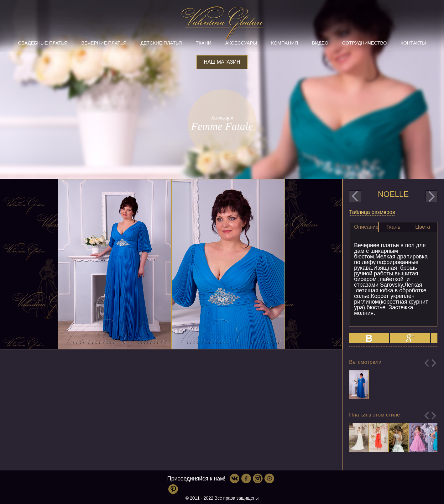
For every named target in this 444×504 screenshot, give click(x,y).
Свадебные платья (43, 43)
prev (355, 196)
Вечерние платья (104, 43)
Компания (285, 43)
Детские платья (161, 43)
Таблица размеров (372, 212)
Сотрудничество (364, 43)
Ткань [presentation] (393, 227)
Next (434, 363)
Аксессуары (241, 43)
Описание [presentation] (366, 227)
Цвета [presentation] (423, 227)
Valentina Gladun (222, 23)
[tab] (364, 227)
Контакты (413, 43)
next (431, 196)
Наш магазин (222, 62)
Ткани (204, 43)
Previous (427, 363)
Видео (320, 43)
